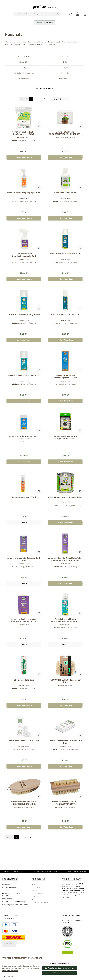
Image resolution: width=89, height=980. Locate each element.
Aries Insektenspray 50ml (24, 497)
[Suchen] (59, 14)
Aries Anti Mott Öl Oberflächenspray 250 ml (24, 255)
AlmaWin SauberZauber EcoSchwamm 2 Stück (24, 133)
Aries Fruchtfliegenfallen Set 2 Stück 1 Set (24, 437)
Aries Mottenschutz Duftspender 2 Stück (24, 559)
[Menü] (5, 14)
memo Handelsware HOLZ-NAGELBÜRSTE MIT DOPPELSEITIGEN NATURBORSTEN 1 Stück (65, 803)
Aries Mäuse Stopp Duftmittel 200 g (65, 497)
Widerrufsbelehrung (40, 893)
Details (24, 522)
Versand (35, 896)
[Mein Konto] (78, 14)
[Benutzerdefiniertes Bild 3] (10, 931)
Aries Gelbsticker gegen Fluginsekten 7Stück (65, 437)
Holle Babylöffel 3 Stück (24, 680)
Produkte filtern (45, 88)
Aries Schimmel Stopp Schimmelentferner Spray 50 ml (65, 620)
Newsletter (6, 884)
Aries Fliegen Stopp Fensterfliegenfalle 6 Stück (65, 377)
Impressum (36, 887)
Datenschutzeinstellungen (59, 963)
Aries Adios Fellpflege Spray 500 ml (24, 193)
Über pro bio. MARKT (10, 887)
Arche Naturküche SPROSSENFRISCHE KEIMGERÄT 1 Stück (65, 133)
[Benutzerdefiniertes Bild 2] (14, 925)
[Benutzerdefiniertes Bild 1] (6, 925)
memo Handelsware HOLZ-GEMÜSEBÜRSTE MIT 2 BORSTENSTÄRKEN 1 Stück (24, 803)
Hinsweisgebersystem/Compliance (15, 905)
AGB (34, 884)
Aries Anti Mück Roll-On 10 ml (65, 315)
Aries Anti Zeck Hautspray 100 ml (24, 375)
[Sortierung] (61, 99)
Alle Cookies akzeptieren (59, 973)
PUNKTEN (65, 897)
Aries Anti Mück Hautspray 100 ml (24, 315)
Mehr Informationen (10, 971)
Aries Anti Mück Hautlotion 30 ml (65, 254)
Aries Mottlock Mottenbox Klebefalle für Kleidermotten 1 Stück (24, 620)
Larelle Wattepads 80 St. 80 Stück (24, 741)
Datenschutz (37, 890)
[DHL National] (14, 938)
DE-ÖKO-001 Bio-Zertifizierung (14, 902)
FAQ (34, 900)
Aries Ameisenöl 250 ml (65, 193)
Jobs (4, 890)
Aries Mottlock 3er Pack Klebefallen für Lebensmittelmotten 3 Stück (65, 559)
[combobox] (35, 14)
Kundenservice (8, 899)
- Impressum (8, 977)
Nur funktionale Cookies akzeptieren (59, 968)
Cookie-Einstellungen (40, 903)
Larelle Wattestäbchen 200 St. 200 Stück (65, 742)
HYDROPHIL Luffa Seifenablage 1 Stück (65, 681)
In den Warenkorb (24, 157)
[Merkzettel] (70, 14)
